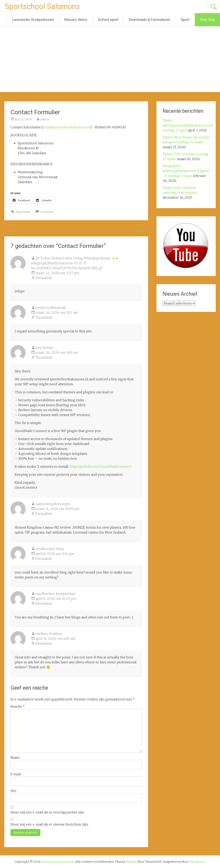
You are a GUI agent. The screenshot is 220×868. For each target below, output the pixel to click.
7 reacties (46, 212)
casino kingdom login (53, 504)
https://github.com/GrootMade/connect (100, 467)
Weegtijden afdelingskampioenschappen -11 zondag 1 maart (186, 171)
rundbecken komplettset (55, 594)
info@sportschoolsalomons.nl (66, 127)
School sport (108, 20)
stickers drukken (49, 634)
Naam (15, 757)
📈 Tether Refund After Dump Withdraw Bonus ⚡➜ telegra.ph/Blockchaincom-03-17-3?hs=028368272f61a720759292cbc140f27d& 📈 (75, 263)
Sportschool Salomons (43, 7)
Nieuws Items (76, 20)
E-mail (16, 774)
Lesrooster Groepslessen (33, 20)
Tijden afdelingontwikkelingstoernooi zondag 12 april (188, 125)
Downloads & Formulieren (150, 20)
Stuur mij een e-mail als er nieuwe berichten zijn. (50, 824)
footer (141, 231)
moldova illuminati (51, 308)
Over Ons (207, 20)
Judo (10, 231)
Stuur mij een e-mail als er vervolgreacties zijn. (48, 812)
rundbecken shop (50, 549)
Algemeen (23, 212)
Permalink (44, 278)
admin (45, 119)
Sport (185, 20)
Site (13, 791)
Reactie (18, 706)
